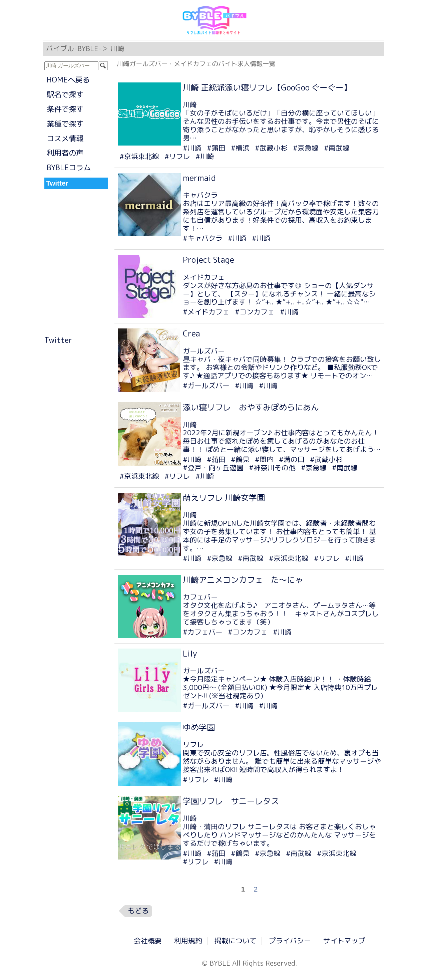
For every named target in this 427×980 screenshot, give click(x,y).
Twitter (58, 340)
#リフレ (177, 156)
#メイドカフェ (206, 312)
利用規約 (188, 941)
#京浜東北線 (139, 156)
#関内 (264, 459)
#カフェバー (203, 632)
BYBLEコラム (69, 167)
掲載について (236, 941)
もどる (138, 911)
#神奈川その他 (272, 468)
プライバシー (290, 941)
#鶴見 (240, 459)
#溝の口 (292, 459)
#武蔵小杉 (271, 148)
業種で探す (65, 124)
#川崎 (192, 148)
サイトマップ (344, 941)
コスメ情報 (65, 138)
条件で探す (65, 109)
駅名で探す (65, 94)
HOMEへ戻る (68, 80)
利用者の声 (65, 153)
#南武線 (337, 148)
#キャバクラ (203, 238)
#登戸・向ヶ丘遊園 (213, 468)
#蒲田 (216, 148)
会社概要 (148, 941)
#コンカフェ (255, 312)
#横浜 (240, 148)
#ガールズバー (206, 386)
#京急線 (306, 148)
